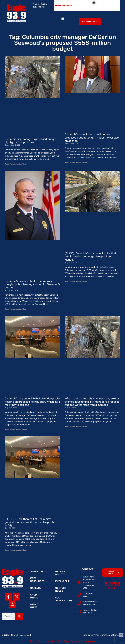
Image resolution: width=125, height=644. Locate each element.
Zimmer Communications (107, 635)
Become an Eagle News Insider (112, 585)
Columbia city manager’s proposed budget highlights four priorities (31, 141)
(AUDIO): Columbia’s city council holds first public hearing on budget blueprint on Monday (90, 257)
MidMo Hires (34, 606)
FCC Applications (64, 599)
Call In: (40, 6)
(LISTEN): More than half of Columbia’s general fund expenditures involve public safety (30, 522)
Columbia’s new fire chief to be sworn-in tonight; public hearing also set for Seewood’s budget (32, 284)
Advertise (37, 572)
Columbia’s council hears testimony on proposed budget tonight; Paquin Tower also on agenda (92, 138)
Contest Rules (61, 589)
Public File (62, 581)
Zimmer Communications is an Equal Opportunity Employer (62, 641)
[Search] (19, 616)
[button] (94, 2)
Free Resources (37, 580)
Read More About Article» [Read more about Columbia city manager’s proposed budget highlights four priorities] (16, 164)
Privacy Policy (60, 573)
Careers (36, 588)
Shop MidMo (34, 596)
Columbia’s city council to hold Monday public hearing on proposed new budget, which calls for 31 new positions (32, 402)
